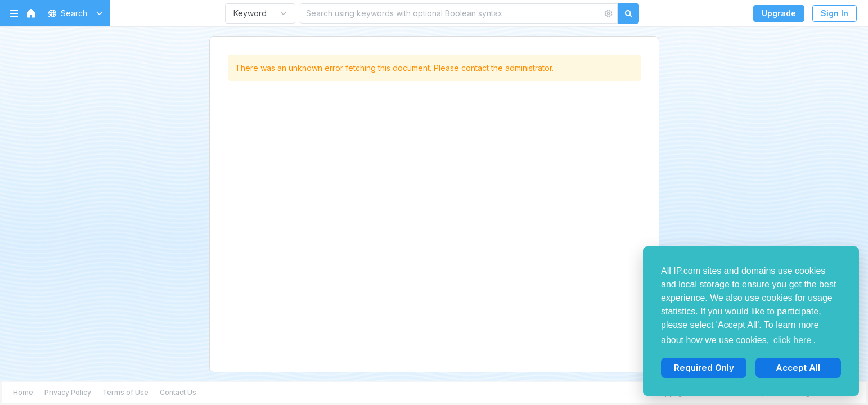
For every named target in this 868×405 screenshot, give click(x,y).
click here (793, 340)
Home (23, 392)
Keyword (250, 13)
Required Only (704, 368)
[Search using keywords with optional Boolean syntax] (451, 13)
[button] (73, 13)
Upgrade (779, 13)
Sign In (835, 13)
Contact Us (178, 392)
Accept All (798, 368)
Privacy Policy (68, 392)
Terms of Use (125, 392)
